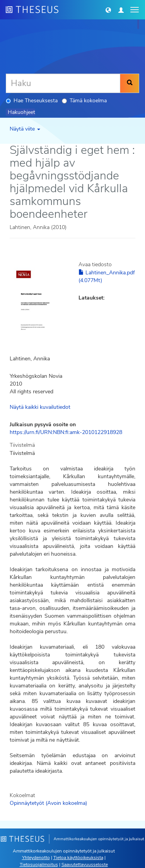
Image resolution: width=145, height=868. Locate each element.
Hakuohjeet (21, 112)
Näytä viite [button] (25, 129)
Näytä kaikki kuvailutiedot (40, 407)
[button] (108, 10)
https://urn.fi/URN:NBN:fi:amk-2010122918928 (66, 432)
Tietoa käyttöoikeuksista (78, 858)
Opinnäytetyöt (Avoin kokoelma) (48, 803)
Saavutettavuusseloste (85, 865)
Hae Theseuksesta (32, 101)
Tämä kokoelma (84, 101)
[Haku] (63, 83)
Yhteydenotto (36, 858)
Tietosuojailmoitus (39, 865)
